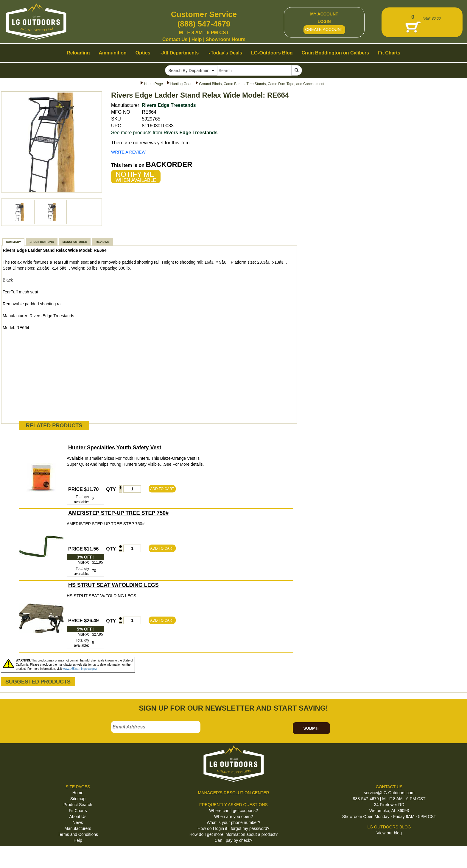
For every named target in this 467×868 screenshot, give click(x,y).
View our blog (389, 833)
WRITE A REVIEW (128, 152)
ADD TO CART (162, 489)
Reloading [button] (78, 53)
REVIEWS (102, 242)
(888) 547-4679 (204, 24)
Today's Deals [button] (225, 53)
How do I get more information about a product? (234, 834)
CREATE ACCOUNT (324, 29)
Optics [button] (143, 53)
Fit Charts (78, 811)
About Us (78, 817)
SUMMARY (13, 242)
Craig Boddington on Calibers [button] (336, 53)
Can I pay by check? (234, 840)
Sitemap (78, 799)
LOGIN (324, 21)
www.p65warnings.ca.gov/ (80, 669)
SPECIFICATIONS (42, 242)
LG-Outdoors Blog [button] (272, 53)
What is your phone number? (233, 822)
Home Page (153, 84)
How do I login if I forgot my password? (233, 828)
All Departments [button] (179, 53)
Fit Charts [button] (389, 53)
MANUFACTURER (75, 242)
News (78, 822)
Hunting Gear (181, 84)
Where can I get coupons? (233, 811)
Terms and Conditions (78, 834)
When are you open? (233, 817)
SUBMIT (311, 728)
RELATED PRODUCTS (54, 426)
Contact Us (175, 39)
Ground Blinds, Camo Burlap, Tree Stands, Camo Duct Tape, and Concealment (262, 84)
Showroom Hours (226, 39)
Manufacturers (78, 828)
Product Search (78, 805)
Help (197, 39)
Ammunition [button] (112, 53)
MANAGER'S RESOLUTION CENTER (233, 793)
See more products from (164, 133)
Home (78, 793)
